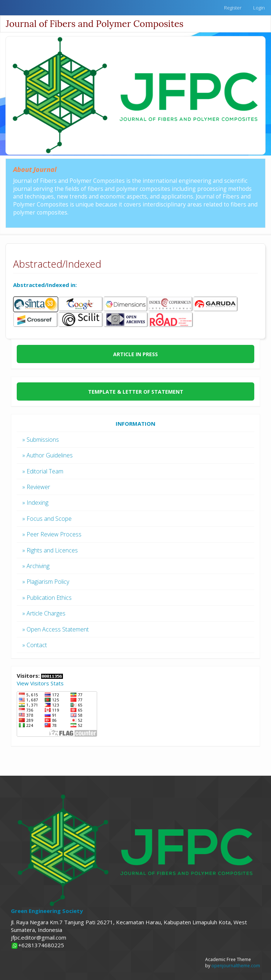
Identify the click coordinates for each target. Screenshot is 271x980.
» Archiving (36, 566)
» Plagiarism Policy (46, 582)
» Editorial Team (43, 471)
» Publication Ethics (47, 598)
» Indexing (35, 503)
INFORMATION (135, 424)
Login (259, 8)
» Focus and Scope (47, 519)
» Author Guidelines (47, 455)
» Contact (35, 645)
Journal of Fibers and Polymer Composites (95, 24)
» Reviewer (36, 487)
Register (233, 8)
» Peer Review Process (52, 534)
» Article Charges (44, 613)
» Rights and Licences (50, 550)
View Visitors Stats (40, 683)
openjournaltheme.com (236, 966)
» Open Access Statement (55, 629)
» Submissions (41, 440)
